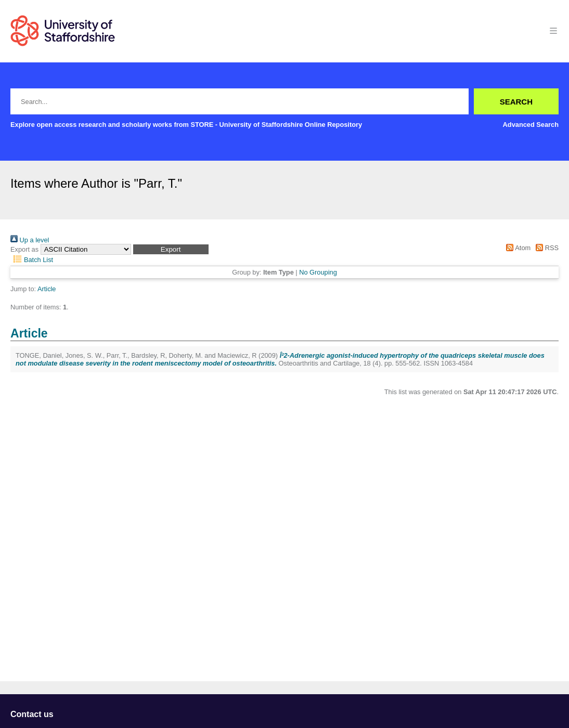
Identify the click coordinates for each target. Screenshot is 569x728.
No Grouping (318, 272)
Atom (517, 248)
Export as (24, 249)
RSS (546, 248)
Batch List (32, 260)
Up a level (30, 240)
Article (47, 289)
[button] (171, 249)
